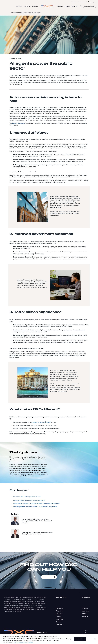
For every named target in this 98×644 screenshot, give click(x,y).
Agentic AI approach (19, 123)
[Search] (81, 6)
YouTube (85, 616)
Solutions (59, 614)
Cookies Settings (66, 639)
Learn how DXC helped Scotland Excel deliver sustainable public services (36, 503)
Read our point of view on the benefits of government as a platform (35, 507)
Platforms (59, 611)
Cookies (85, 631)
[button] (19, 6)
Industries (59, 608)
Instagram (85, 611)
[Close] (95, 639)
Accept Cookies (80, 639)
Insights (59, 616)
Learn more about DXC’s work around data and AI (29, 500)
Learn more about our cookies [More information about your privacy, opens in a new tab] (23, 642)
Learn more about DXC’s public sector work (27, 497)
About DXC (60, 619)
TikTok (84, 614)
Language (91, 2)
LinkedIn (85, 608)
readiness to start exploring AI (41, 422)
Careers (74, 2)
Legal (84, 633)
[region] (49, 639)
